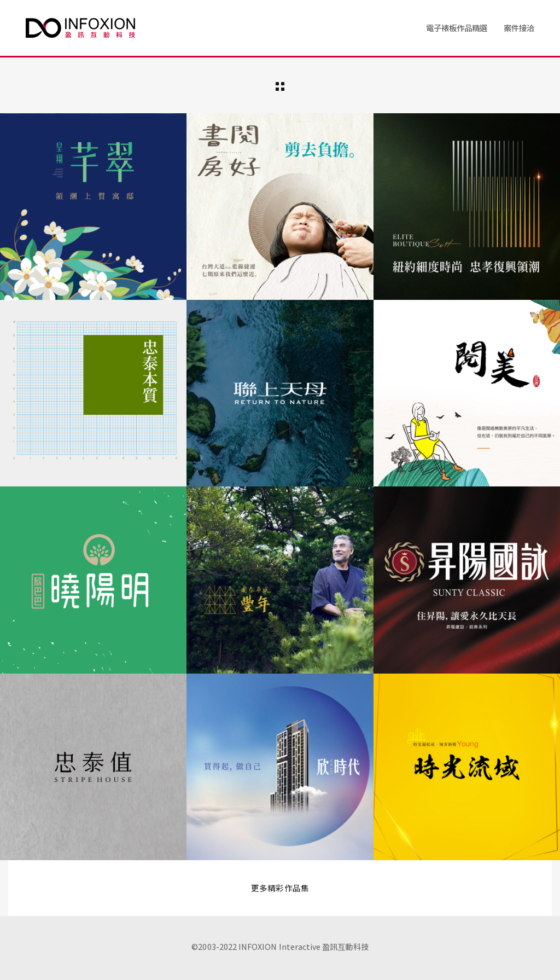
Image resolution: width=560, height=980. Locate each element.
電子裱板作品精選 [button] (457, 28)
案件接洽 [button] (519, 28)
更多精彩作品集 (280, 888)
